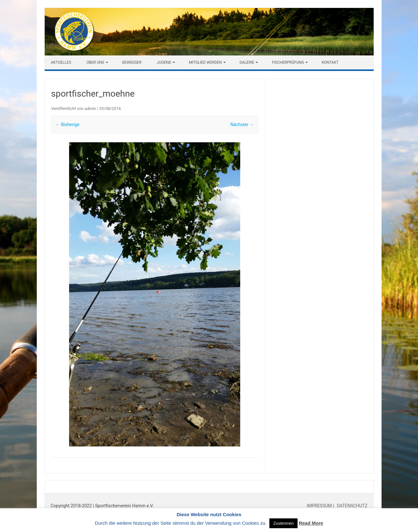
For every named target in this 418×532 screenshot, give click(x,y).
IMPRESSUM (320, 506)
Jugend (164, 62)
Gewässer (132, 62)
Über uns (95, 62)
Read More (311, 523)
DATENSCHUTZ (351, 506)
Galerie (247, 62)
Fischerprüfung (288, 62)
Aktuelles (61, 62)
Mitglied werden (205, 62)
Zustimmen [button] (283, 523)
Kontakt (330, 62)
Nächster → (242, 125)
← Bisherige (67, 125)
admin (90, 109)
